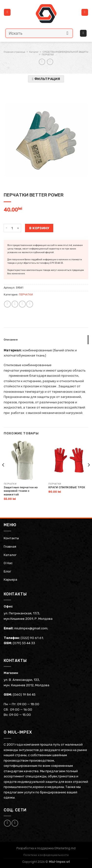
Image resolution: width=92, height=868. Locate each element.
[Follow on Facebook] (7, 823)
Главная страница (14, 52)
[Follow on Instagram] (15, 823)
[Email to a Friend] (22, 304)
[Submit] (68, 33)
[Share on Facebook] (15, 304)
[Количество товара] (12, 228)
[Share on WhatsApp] (7, 304)
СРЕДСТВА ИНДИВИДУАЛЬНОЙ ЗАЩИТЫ (65, 52)
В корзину (39, 228)
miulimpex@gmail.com (31, 628)
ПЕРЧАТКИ (48, 55)
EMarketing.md (65, 848)
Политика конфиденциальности (46, 855)
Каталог (34, 52)
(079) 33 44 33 (24, 643)
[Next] (89, 475)
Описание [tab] (11, 340)
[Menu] (7, 12)
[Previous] (3, 475)
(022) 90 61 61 (32, 638)
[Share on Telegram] (30, 304)
